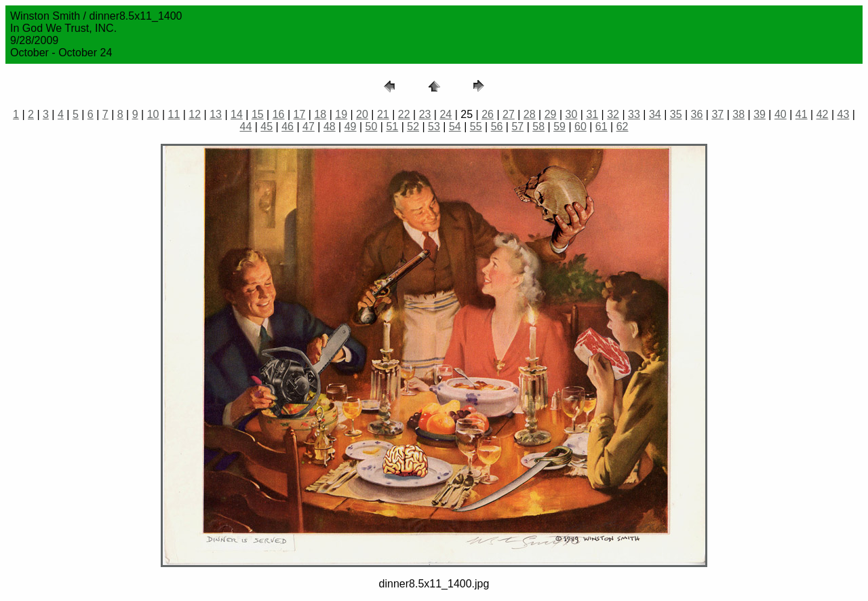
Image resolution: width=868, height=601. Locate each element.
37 (717, 114)
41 (802, 114)
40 (781, 114)
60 (580, 127)
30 (572, 114)
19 (341, 114)
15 (258, 114)
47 (309, 127)
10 (153, 114)
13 (216, 114)
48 (330, 127)
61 (601, 127)
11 (174, 114)
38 (738, 114)
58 (538, 127)
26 (488, 114)
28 (530, 114)
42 (823, 114)
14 (237, 114)
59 (559, 127)
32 (613, 114)
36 (697, 114)
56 (497, 127)
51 (392, 127)
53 (434, 127)
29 (551, 114)
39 (759, 114)
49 (351, 127)
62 (623, 127)
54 (455, 127)
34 (655, 114)
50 (372, 127)
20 (362, 114)
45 (267, 127)
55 (476, 127)
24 (446, 114)
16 (279, 114)
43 (844, 114)
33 (634, 114)
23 (425, 114)
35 (676, 114)
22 (404, 114)
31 (592, 114)
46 (288, 127)
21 (383, 114)
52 (413, 127)
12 (195, 114)
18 (320, 114)
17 (300, 114)
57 (517, 127)
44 (246, 127)
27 (509, 114)
